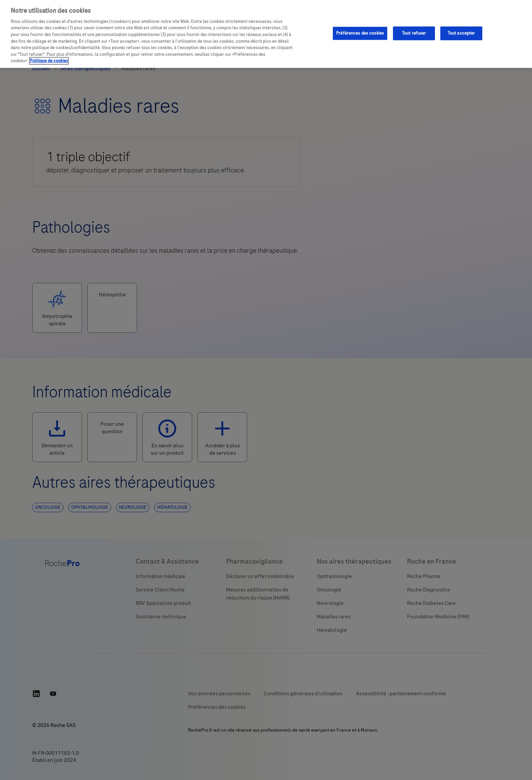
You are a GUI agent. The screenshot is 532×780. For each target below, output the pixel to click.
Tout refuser (414, 33)
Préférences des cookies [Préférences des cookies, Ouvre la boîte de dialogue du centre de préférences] (360, 33)
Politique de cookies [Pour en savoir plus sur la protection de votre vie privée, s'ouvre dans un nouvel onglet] (49, 61)
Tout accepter (461, 33)
